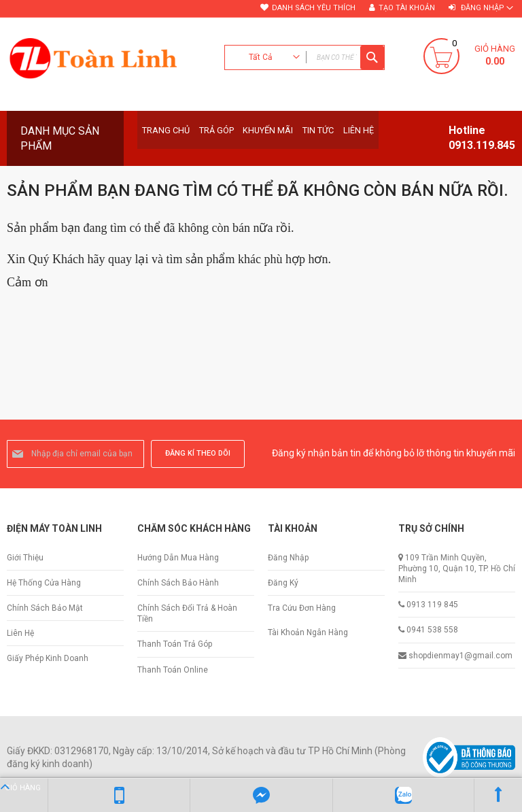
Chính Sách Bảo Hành (178, 583)
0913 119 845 (432, 605)
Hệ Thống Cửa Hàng (44, 583)
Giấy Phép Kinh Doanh (48, 658)
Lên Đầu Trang (498, 794)
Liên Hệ (20, 633)
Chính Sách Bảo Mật (45, 608)
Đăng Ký (283, 583)
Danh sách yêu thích (314, 8)
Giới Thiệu (25, 558)
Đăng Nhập (288, 558)
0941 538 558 (432, 630)
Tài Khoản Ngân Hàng (308, 632)
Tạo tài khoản (407, 8)
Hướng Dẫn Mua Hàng (178, 558)
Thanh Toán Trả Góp (175, 644)
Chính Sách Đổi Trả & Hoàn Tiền (187, 613)
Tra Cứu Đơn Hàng (302, 608)
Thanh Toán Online (173, 670)
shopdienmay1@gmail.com (460, 656)
